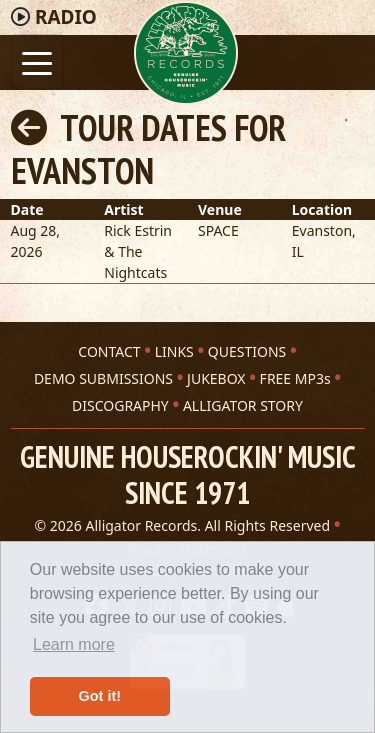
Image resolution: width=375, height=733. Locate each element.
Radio (66, 17)
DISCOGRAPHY (120, 405)
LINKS (174, 351)
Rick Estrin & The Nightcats (138, 251)
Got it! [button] (100, 696)
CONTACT (109, 351)
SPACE (218, 230)
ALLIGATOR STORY (243, 405)
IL (298, 251)
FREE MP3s (295, 378)
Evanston (322, 230)
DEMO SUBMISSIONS (103, 378)
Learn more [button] (74, 644)
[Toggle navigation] (37, 61)
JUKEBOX (216, 378)
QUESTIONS (247, 351)
